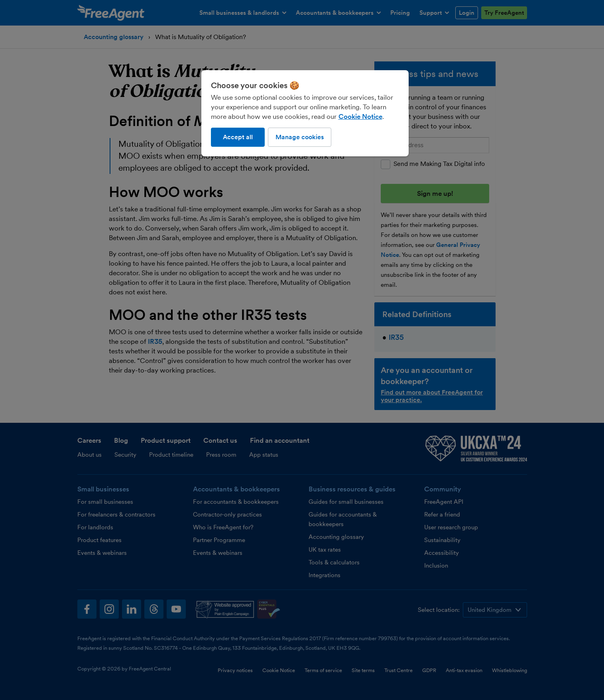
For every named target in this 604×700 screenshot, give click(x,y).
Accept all (238, 137)
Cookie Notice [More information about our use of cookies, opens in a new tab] (360, 116)
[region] (305, 113)
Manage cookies (300, 137)
